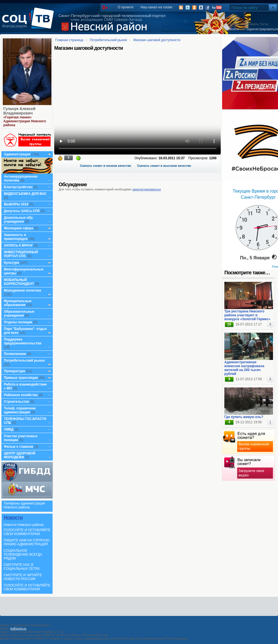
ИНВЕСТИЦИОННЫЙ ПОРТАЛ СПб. (21, 254)
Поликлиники (15, 354)
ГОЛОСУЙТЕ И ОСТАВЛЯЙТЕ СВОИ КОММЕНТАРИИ (27, 532)
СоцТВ (29, 22)
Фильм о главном (18, 447)
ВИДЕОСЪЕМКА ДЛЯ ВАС (25, 194)
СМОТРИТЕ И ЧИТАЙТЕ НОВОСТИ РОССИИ (23, 577)
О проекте (126, 7)
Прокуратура (15, 371)
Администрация (17, 154)
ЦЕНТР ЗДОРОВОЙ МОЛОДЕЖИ (20, 455)
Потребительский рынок (24, 360)
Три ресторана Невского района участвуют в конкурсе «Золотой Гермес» (247, 315)
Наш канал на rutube (156, 7)
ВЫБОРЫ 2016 (16, 204)
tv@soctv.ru (18, 628)
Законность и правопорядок (16, 237)
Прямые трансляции (21, 378)
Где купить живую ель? (244, 417)
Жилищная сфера (18, 228)
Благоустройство (19, 187)
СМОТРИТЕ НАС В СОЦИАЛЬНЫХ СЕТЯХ (22, 567)
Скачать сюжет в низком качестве (106, 166)
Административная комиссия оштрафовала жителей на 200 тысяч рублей (244, 368)
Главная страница (69, 40)
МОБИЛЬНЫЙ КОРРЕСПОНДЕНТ (19, 282)
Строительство (17, 402)
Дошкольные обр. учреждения (19, 220)
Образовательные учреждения (19, 314)
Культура (11, 263)
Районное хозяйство (21, 395)
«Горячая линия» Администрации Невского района (25, 121)
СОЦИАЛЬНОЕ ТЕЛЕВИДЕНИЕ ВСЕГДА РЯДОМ (23, 555)
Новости (13, 518)
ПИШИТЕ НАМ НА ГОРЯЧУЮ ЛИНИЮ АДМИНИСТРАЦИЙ (27, 542)
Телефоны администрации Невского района (24, 505)
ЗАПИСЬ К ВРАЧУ (18, 245)
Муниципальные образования (18, 303)
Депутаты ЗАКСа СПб (22, 211)
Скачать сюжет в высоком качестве (164, 166)
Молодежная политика (23, 290)
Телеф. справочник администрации (20, 410)
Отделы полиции (18, 322)
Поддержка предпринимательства (23, 341)
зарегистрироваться (147, 189)
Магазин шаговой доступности (157, 40)
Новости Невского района (24, 525)
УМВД (9, 429)
